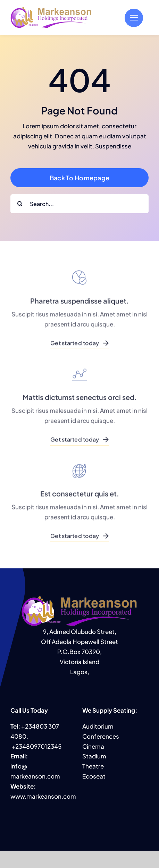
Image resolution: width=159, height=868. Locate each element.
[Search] (20, 204)
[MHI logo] (51, 9)
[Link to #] (134, 18)
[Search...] (79, 204)
